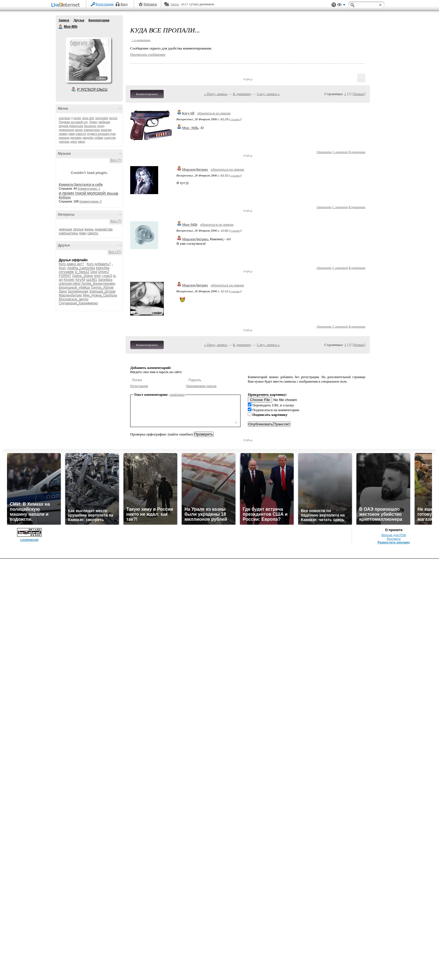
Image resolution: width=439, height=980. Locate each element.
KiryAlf (80, 280)
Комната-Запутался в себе (81, 185)
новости (81, 134)
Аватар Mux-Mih (88, 60)
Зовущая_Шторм (102, 291)
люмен (63, 134)
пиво (83, 233)
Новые (359, 94)
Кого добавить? (99, 264)
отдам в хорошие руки (101, 134)
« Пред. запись (216, 94)
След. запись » (268, 94)
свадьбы (88, 138)
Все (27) (115, 252)
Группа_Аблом (102, 288)
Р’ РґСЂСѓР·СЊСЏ (92, 89)
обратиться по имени (214, 113)
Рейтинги (150, 4)
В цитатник (357, 152)
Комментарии (99, 20)
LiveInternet (67, 5)
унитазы (64, 142)
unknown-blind (70, 284)
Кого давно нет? (71, 264)
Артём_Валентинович (98, 284)
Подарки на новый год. (73, 122)
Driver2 (104, 272)
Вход (124, 4)
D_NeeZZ (82, 272)
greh (97, 276)
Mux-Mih (61, 27)
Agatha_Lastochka (81, 268)
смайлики (177, 394)
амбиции (104, 122)
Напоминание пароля (201, 386)
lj (72, 118)
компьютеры (92, 130)
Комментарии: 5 (91, 201)
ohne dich (88, 118)
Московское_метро (74, 299)
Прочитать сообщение (148, 54)
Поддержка (334, 5)
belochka (103, 268)
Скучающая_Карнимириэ (78, 303)
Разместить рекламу (394, 542)
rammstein (102, 118)
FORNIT (65, 276)
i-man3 (107, 276)
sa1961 (91, 280)
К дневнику (242, 94)
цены (74, 142)
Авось (175, 4)
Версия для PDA (394, 535)
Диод (63, 291)
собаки (99, 138)
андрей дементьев (71, 126)
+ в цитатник (141, 40)
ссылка (235, 119)
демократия (66, 130)
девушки (65, 229)
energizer (65, 118)
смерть (93, 233)
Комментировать (147, 94)
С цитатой (340, 152)
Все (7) (116, 160)
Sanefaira (105, 280)
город (101, 126)
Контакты (394, 539)
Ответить (324, 152)
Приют (94, 122)
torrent (113, 118)
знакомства (104, 229)
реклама (76, 138)
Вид (341, 6)
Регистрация (105, 4)
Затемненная (78, 291)
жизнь (79, 130)
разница (64, 138)
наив (72, 134)
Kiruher (69, 280)
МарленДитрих (70, 295)
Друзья (79, 20)
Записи (64, 20)
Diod (94, 272)
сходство (110, 138)
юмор (81, 142)
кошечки (106, 130)
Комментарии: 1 (89, 189)
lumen (77, 118)
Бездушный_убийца (74, 288)
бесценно (90, 126)
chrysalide (66, 272)
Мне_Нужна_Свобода (100, 295)
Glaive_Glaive (83, 276)
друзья (78, 229)
